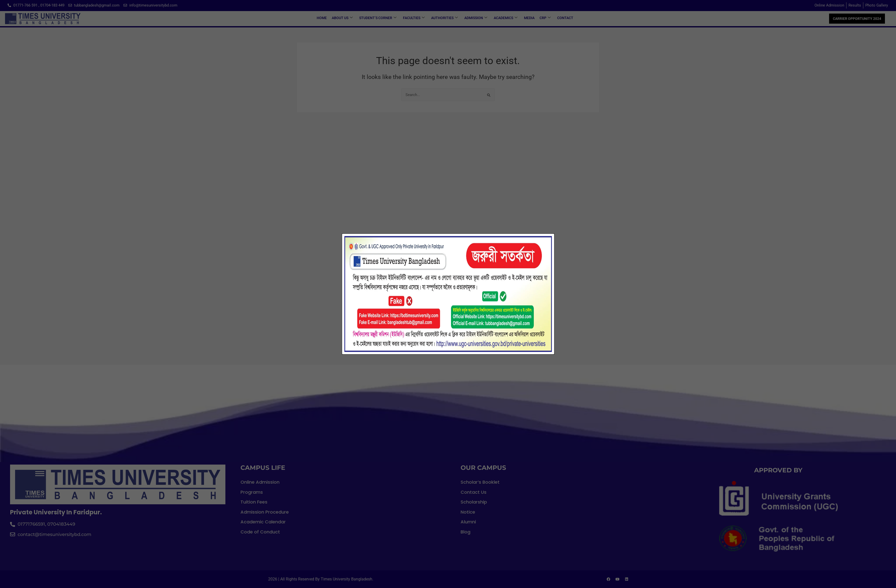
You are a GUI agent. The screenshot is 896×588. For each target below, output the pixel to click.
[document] (448, 294)
